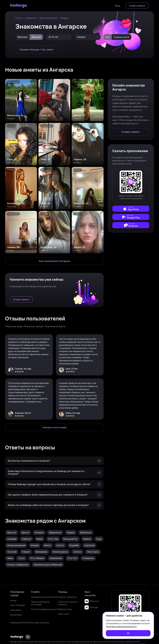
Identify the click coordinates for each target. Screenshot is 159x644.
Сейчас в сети (122, 37)
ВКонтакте (92, 601)
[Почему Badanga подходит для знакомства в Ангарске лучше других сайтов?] (54, 484)
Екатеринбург (16, 615)
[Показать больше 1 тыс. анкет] (36, 50)
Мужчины (23, 37)
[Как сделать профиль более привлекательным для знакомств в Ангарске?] (54, 495)
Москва (13, 600)
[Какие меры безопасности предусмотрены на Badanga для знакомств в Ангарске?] (54, 473)
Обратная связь (65, 609)
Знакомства (31, 18)
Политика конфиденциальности (45, 609)
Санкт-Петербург (18, 605)
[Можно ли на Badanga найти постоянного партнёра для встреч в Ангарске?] (54, 505)
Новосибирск (16, 610)
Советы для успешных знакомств (68, 603)
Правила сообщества (67, 597)
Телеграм (91, 607)
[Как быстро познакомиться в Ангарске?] (54, 461)
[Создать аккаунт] (137, 6)
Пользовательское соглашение (44, 597)
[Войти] (117, 6)
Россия (19, 18)
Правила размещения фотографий (40, 603)
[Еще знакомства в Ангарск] (54, 261)
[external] (131, 209)
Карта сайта (64, 614)
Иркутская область (49, 18)
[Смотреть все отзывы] (54, 427)
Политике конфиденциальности (121, 627)
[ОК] (128, 633)
